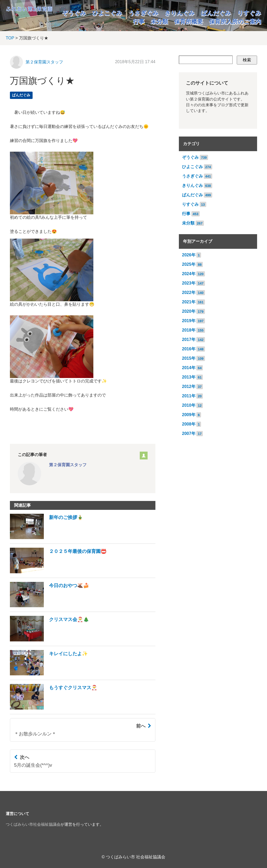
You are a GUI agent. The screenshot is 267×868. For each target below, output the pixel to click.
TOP (10, 38)
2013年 (189, 377)
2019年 (189, 321)
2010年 (189, 405)
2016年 (189, 349)
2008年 (189, 424)
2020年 (189, 311)
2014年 (189, 368)
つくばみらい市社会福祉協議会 (33, 824)
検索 (247, 60)
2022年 (189, 293)
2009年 (189, 415)
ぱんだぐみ (216, 13)
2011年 (189, 396)
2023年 (189, 283)
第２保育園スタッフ (44, 62)
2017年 (189, 339)
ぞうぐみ (74, 13)
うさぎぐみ (144, 13)
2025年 (189, 264)
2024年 (189, 274)
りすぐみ (249, 13)
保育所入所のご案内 (235, 22)
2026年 (189, 255)
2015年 (189, 358)
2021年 (189, 302)
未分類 (159, 22)
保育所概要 (189, 22)
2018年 (189, 330)
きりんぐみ (180, 13)
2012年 (189, 386)
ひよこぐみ (107, 13)
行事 (139, 22)
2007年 (189, 433)
